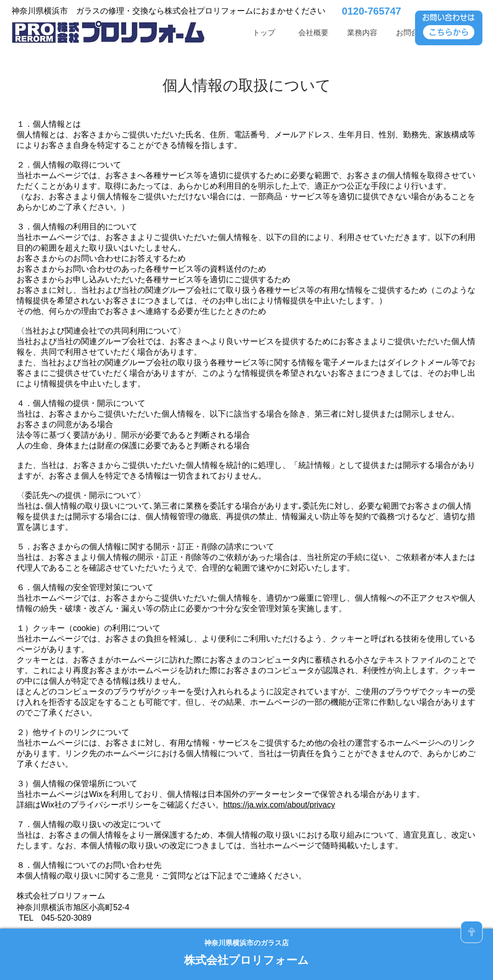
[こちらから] (449, 32)
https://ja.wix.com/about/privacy (279, 805)
